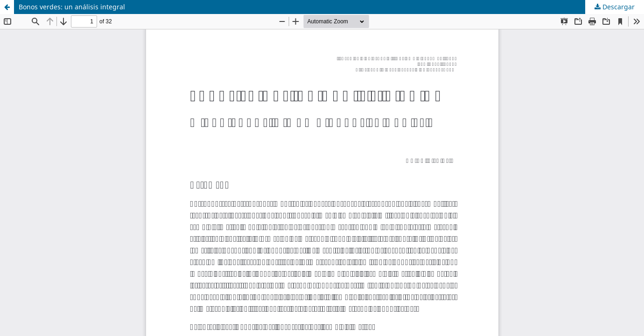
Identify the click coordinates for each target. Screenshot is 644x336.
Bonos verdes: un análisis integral (72, 7)
